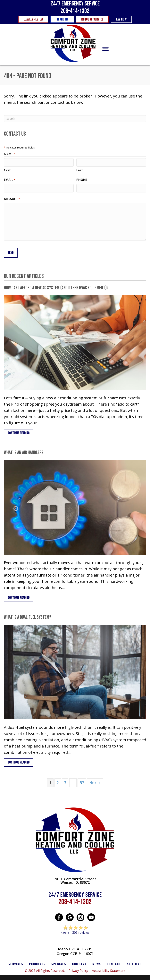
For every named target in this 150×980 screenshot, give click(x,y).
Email (10, 179)
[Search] (75, 119)
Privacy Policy (78, 968)
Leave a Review (75, 938)
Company (79, 962)
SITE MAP (134, 962)
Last (80, 169)
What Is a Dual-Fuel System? (28, 615)
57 (82, 780)
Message (12, 198)
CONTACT (114, 962)
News (97, 962)
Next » (95, 780)
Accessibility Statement (109, 968)
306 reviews (81, 930)
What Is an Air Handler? (24, 450)
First (7, 169)
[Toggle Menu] (105, 49)
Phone (82, 179)
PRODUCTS (37, 962)
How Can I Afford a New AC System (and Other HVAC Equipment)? (56, 285)
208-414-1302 (75, 11)
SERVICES (16, 962)
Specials (59, 962)
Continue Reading (21, 430)
